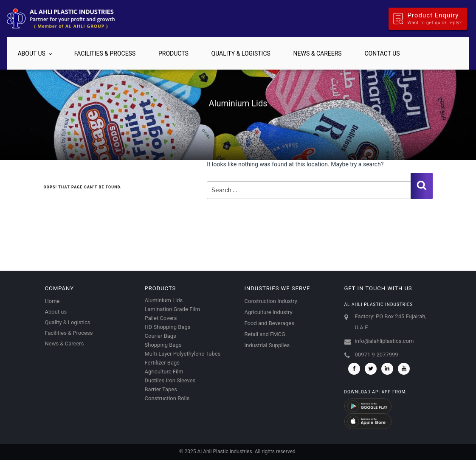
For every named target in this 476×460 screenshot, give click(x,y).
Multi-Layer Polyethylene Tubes (183, 354)
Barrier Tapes (161, 389)
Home (52, 301)
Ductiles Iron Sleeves (170, 380)
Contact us (382, 53)
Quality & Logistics (241, 53)
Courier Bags (161, 336)
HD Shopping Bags (168, 327)
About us (35, 53)
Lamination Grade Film (173, 309)
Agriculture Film (164, 372)
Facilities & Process (105, 53)
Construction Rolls (167, 398)
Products (173, 53)
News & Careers (318, 53)
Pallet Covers (161, 318)
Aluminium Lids (164, 300)
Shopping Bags (163, 345)
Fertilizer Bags (162, 363)
